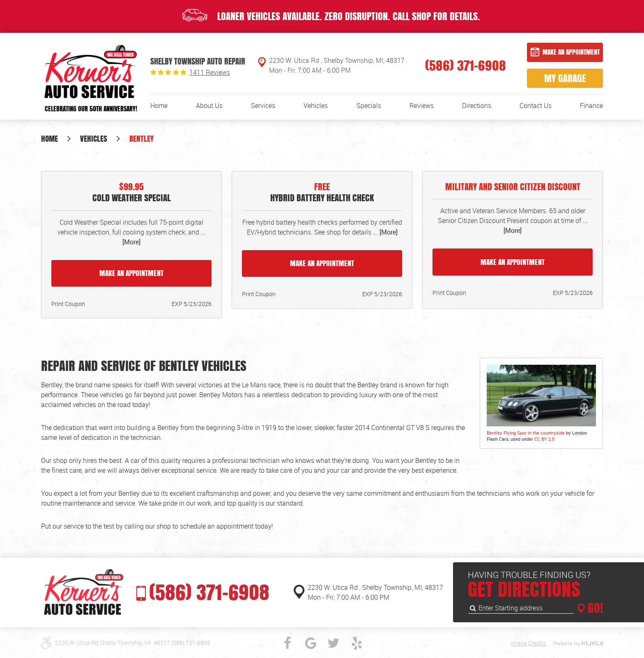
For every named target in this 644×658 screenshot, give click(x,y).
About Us (209, 106)
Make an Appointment (571, 52)
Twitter (333, 643)
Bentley (141, 138)
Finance (591, 106)
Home (159, 106)
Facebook (287, 643)
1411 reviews (210, 72)
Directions (477, 106)
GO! (594, 608)
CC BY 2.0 (544, 439)
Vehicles (316, 106)
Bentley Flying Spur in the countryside (526, 433)
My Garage (565, 78)
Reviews (422, 106)
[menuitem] (159, 106)
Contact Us (536, 106)
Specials (369, 106)
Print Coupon (68, 304)
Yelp (356, 643)
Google (310, 643)
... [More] (384, 232)
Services (263, 106)
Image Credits (529, 643)
